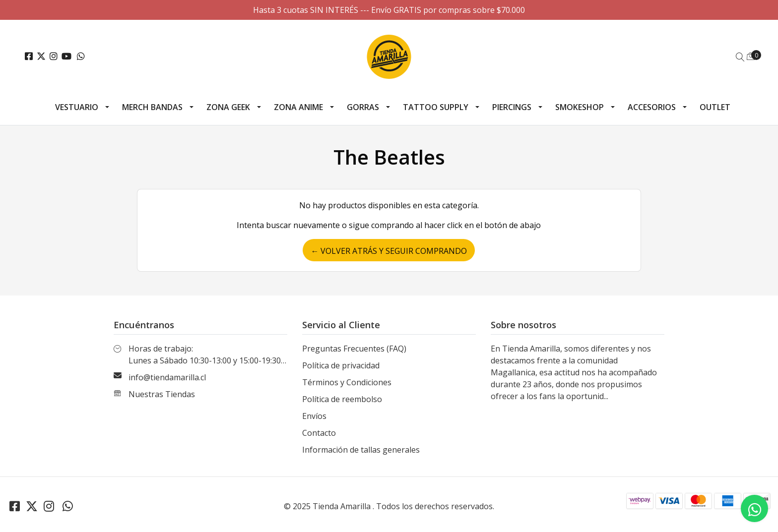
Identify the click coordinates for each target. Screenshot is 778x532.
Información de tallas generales (361, 450)
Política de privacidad (341, 365)
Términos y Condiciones (347, 382)
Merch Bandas (152, 107)
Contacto (319, 433)
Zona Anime (298, 107)
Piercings (512, 107)
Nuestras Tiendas (162, 394)
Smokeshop (580, 107)
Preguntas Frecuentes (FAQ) (354, 349)
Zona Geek (228, 107)
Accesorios (652, 107)
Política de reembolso (342, 399)
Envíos (314, 416)
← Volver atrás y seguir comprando (389, 251)
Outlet (715, 107)
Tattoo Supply (436, 107)
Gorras (363, 107)
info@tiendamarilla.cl (167, 377)
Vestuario (77, 107)
